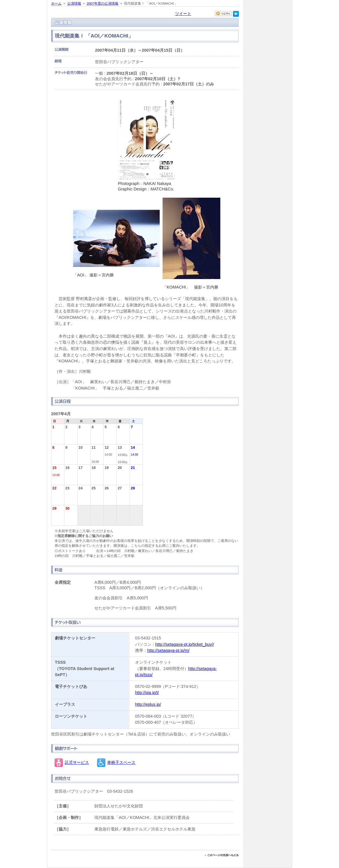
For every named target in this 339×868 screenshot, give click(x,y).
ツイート (183, 14)
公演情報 (74, 3)
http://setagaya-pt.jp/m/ (168, 650)
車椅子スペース (121, 762)
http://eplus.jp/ (148, 704)
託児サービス (77, 762)
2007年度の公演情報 (103, 3)
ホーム (56, 3)
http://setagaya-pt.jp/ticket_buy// (185, 644)
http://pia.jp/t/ (147, 693)
